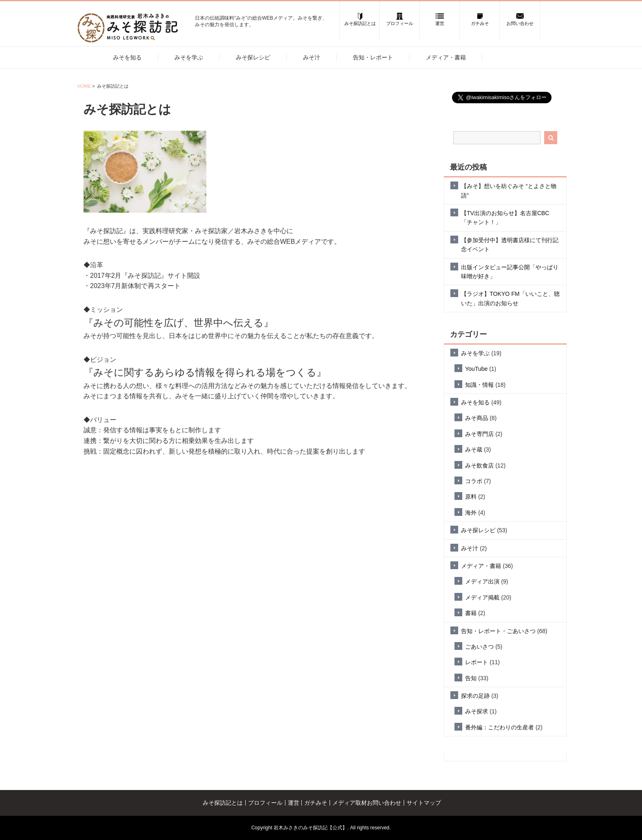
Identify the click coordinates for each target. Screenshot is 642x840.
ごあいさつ (479, 647)
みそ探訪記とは (223, 803)
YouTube (476, 369)
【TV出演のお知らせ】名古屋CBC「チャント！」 (505, 218)
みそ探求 (477, 711)
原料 (471, 497)
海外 (471, 513)
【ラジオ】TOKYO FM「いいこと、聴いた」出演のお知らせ (510, 298)
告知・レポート (373, 57)
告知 (471, 678)
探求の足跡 (475, 696)
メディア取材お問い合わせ (367, 803)
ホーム (86, 57)
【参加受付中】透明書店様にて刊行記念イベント (510, 245)
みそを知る (127, 57)
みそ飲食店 (479, 465)
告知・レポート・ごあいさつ (498, 631)
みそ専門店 (479, 434)
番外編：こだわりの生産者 (500, 727)
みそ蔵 (474, 450)
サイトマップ (424, 803)
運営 (294, 803)
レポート (477, 662)
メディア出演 (482, 581)
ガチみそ (316, 803)
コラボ (474, 481)
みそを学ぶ (189, 57)
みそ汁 (312, 57)
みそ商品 (477, 418)
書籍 (471, 613)
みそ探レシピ (253, 57)
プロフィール (265, 803)
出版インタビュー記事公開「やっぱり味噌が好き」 (510, 272)
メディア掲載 (482, 597)
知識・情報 (479, 385)
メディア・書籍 (446, 57)
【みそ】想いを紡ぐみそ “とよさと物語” (509, 191)
